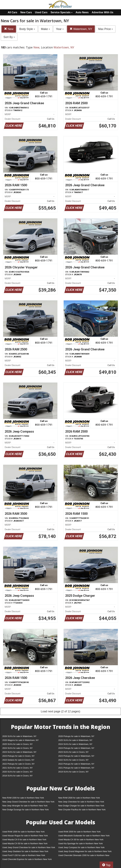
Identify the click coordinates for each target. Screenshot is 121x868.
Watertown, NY (81, 29)
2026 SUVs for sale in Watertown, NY (19, 736)
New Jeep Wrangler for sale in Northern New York (25, 806)
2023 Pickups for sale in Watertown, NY (76, 756)
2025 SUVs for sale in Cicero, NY (17, 744)
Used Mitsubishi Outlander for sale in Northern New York (84, 836)
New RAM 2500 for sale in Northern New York (79, 798)
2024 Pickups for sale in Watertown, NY (76, 748)
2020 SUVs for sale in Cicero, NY (17, 772)
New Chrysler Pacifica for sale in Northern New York (82, 810)
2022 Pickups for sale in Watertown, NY (76, 764)
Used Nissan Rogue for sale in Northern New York (25, 836)
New (9, 29)
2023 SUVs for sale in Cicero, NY (73, 752)
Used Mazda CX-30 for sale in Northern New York (81, 840)
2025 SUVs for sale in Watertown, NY (75, 740)
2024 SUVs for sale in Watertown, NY (75, 744)
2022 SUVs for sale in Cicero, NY (73, 760)
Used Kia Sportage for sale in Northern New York (81, 843)
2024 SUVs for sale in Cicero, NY (17, 748)
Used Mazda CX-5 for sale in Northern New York (24, 840)
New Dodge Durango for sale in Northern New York (26, 810)
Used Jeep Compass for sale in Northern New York (81, 847)
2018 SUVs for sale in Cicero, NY (17, 776)
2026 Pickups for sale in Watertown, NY (76, 736)
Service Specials (62, 12)
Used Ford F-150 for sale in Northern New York (24, 855)
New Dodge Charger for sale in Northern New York (81, 806)
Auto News (82, 12)
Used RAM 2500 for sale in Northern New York (79, 832)
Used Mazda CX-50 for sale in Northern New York (25, 843)
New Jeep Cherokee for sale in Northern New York (81, 802)
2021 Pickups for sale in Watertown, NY (76, 768)
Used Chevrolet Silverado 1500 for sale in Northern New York (84, 856)
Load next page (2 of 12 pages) (60, 711)
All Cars (12, 12)
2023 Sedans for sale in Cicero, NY (18, 760)
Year (60, 29)
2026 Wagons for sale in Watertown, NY (20, 740)
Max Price (105, 29)
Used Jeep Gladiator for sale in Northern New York (25, 851)
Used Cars (41, 12)
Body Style (27, 29)
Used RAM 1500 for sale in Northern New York (23, 832)
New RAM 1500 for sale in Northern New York (23, 798)
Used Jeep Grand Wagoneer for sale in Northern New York (85, 851)
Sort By (9, 37)
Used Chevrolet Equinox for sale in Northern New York (27, 859)
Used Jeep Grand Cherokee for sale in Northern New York (29, 847)
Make (45, 29)
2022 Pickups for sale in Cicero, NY (18, 764)
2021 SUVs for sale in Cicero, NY (17, 768)
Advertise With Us (102, 12)
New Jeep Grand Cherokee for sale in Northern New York (28, 802)
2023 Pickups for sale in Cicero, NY (18, 756)
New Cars (26, 12)
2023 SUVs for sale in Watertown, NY (19, 752)
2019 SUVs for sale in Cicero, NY (73, 772)
